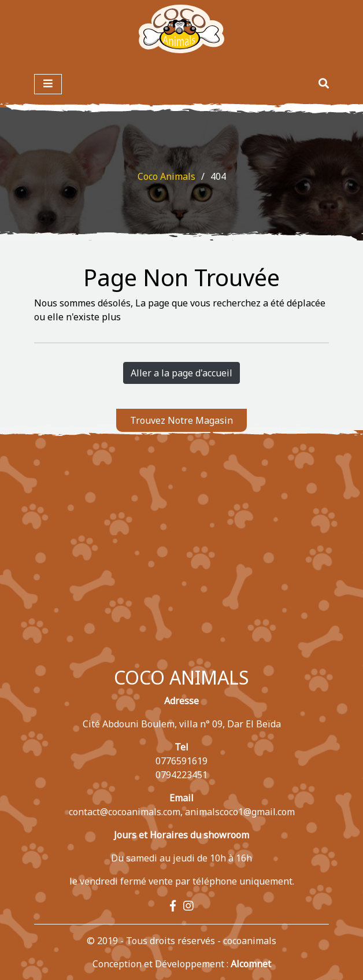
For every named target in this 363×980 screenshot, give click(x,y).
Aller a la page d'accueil (181, 373)
